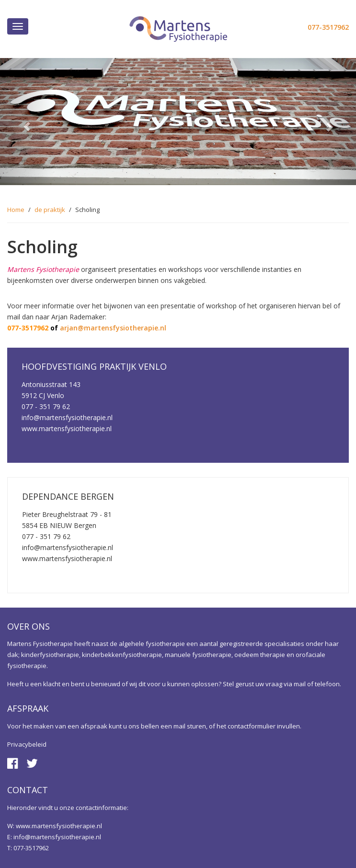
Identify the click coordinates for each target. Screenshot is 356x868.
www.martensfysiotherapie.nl (59, 826)
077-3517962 (328, 27)
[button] (27, 122)
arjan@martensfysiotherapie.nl (113, 328)
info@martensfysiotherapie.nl (57, 837)
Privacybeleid (27, 744)
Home (16, 210)
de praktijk (50, 210)
